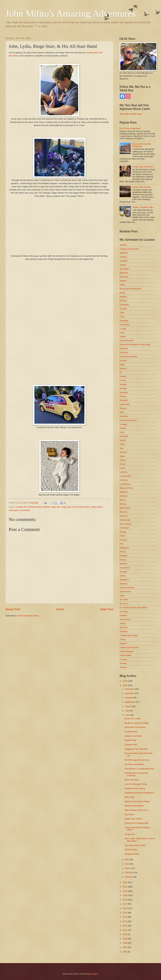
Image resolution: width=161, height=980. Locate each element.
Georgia (123, 388)
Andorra (123, 245)
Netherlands (125, 520)
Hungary (123, 424)
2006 (125, 952)
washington (14, 510)
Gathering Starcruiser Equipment (139, 793)
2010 (125, 934)
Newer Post (13, 609)
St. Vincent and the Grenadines (134, 608)
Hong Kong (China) (128, 420)
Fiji (121, 372)
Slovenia (123, 584)
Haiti (122, 412)
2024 (125, 681)
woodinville (25, 510)
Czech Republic (127, 341)
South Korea (125, 592)
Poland (123, 552)
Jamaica (123, 452)
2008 (125, 943)
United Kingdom (127, 651)
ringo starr (56, 507)
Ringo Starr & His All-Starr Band (76, 507)
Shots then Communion (135, 727)
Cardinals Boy (131, 732)
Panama (123, 540)
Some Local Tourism (141, 187)
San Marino (125, 568)
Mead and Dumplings (134, 806)
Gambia (123, 384)
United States (126, 655)
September (130, 702)
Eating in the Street (133, 736)
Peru (122, 544)
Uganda (123, 643)
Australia (123, 261)
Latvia (122, 468)
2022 (125, 882)
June (128, 715)
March (128, 868)
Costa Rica (125, 325)
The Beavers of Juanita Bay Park (139, 769)
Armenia (123, 257)
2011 (125, 930)
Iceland (123, 428)
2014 (125, 917)
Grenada (123, 400)
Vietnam (123, 667)
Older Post (107, 609)
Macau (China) (126, 488)
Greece (123, 396)
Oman (122, 536)
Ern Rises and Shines (134, 764)
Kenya (122, 464)
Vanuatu (123, 663)
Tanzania (124, 627)
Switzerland (125, 619)
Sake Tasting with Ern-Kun (136, 810)
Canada (123, 309)
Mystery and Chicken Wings (137, 801)
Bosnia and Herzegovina (131, 289)
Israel (122, 444)
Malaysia (124, 492)
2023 (125, 685)
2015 (125, 913)
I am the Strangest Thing (136, 784)
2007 (125, 947)
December (130, 689)
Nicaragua (124, 528)
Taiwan (123, 623)
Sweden (123, 615)
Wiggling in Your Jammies (136, 749)
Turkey (123, 639)
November (130, 693)
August (128, 706)
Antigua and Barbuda (129, 249)
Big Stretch (130, 814)
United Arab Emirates (129, 647)
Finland (123, 376)
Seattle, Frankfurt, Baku (143, 207)
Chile (122, 313)
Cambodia (124, 305)
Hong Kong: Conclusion (143, 167)
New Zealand (126, 524)
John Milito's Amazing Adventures (70, 13)
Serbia (122, 576)
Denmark (124, 349)
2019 (125, 895)
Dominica (124, 352)
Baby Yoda (129, 797)
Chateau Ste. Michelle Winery (29, 507)
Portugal (123, 556)
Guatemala (125, 404)
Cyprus (123, 336)
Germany (124, 392)
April (127, 864)
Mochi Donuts (131, 850)
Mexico (123, 500)
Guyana (123, 408)
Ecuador (123, 360)
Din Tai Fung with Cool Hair (137, 760)
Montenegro (125, 508)
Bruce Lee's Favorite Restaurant (142, 145)
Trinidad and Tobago (129, 635)
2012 (125, 926)
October (129, 698)
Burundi (123, 301)
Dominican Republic (129, 357)
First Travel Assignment (130, 128)
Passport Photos (132, 854)
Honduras (124, 416)
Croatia (123, 329)
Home (60, 609)
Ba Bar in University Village (137, 723)
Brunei (122, 293)
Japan (122, 456)
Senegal (123, 572)
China (122, 317)
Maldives (124, 496)
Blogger (94, 974)
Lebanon (123, 472)
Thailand (123, 631)
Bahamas (124, 273)
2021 (125, 887)
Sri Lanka (124, 600)
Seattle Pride (130, 740)
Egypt (122, 364)
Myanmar (124, 516)
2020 (125, 891)
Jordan (123, 460)
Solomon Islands (127, 588)
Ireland (123, 440)
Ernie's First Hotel (132, 719)
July (127, 711)
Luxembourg (125, 484)
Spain (122, 596)
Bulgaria (123, 297)
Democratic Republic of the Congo (135, 344)
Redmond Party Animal (135, 788)
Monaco (123, 504)
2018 (125, 900)
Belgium (123, 281)
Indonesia (124, 436)
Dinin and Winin (132, 780)
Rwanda (123, 564)
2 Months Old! (131, 745)
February (129, 872)
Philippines (124, 548)
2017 (125, 904)
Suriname (124, 612)
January (129, 877)
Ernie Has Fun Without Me (136, 823)
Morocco (123, 512)
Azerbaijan (124, 269)
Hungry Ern (130, 834)
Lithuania (124, 480)
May (127, 859)
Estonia (123, 368)
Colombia (124, 321)
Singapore (124, 580)
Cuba (122, 333)
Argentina (124, 253)
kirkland (47, 507)
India (122, 432)
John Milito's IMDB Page (131, 114)
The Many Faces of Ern (135, 845)
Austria (123, 265)
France (123, 380)
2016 (125, 908)
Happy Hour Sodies (133, 819)
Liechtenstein (126, 476)
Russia (123, 560)
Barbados (124, 277)
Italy (121, 448)
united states (97, 507)
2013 (125, 921)
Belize (122, 285)
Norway (123, 532)
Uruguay (123, 659)
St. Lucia (123, 604)
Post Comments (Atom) (28, 616)
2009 (125, 939)
